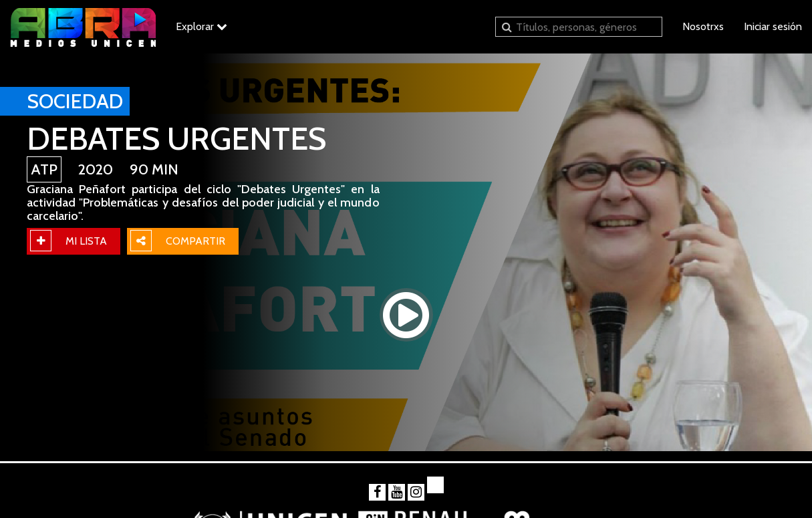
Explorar (201, 26)
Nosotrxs (703, 26)
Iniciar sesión (773, 26)
